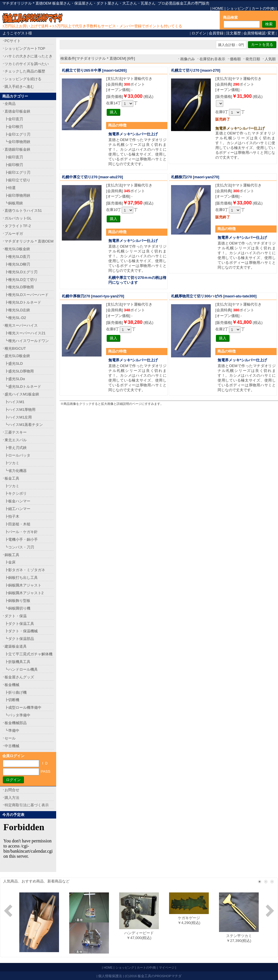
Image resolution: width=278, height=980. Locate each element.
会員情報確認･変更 (259, 33)
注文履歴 (233, 33)
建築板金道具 (16, 646)
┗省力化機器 (16, 471)
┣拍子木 (12, 516)
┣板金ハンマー (17, 501)
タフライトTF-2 (18, 226)
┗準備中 (12, 731)
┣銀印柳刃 (14, 165)
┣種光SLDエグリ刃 (21, 272)
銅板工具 (12, 555)
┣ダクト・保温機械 (21, 631)
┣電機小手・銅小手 (21, 539)
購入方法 (12, 798)
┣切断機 (12, 700)
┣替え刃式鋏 (16, 448)
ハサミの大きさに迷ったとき (29, 56)
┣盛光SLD (14, 363)
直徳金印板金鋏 (17, 111)
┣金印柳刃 (14, 127)
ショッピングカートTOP (25, 48)
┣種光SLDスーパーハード (27, 295)
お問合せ (12, 790)
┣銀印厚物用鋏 (17, 195)
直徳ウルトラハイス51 (23, 211)
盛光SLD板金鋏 (17, 356)
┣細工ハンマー (17, 509)
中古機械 (12, 746)
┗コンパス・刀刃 (19, 547)
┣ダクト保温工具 (19, 624)
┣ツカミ (12, 463)
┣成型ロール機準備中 (23, 707)
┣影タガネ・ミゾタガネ (25, 570)
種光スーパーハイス (21, 325)
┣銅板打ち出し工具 (21, 578)
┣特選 (10, 188)
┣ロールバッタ (17, 455)
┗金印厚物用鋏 (17, 142)
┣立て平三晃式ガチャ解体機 (29, 654)
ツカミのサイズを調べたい (27, 64)
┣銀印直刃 (14, 157)
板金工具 (12, 478)
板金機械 (12, 685)
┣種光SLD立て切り (21, 280)
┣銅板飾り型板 (17, 601)
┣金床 (10, 562)
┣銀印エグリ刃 (17, 172)
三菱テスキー (16, 432)
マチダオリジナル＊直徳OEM (29, 241)
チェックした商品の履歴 (25, 71)
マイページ (167, 967)
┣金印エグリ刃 (17, 134)
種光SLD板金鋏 (17, 249)
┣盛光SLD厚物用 (19, 371)
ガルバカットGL (18, 218)
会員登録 (216, 33)
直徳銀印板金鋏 (17, 149)
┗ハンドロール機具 (21, 669)
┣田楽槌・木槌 (17, 524)
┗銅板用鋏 (14, 203)
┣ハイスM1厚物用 (20, 410)
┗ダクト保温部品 (19, 639)
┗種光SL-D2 (15, 318)
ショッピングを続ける (23, 79)
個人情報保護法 (110, 976)
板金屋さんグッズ (19, 677)
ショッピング (237, 8)
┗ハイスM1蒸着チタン (24, 425)
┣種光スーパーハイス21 (25, 333)
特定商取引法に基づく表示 (27, 805)
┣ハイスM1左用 (18, 417)
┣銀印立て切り (17, 180)
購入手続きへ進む (19, 87)
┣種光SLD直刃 (17, 257)
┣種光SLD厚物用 (19, 287)
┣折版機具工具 (17, 662)
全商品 (10, 104)
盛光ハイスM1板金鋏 (22, 394)
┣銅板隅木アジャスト (23, 585)
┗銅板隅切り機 (17, 608)
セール (10, 738)
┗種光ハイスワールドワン (27, 341)
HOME (218, 8)
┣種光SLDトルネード (23, 302)
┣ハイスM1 (14, 402)
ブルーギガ (14, 234)
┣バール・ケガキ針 (21, 532)
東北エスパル (16, 440)
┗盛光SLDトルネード (23, 387)
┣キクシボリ (16, 493)
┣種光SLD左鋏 (17, 310)
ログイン (199, 33)
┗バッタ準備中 (17, 715)
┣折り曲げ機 (16, 692)
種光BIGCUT (15, 348)
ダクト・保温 (16, 616)
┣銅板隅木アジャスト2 (24, 593)
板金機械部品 (16, 723)
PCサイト (13, 41)
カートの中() (263, 8)
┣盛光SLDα (15, 379)
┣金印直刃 (14, 119)
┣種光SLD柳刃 (17, 264)
